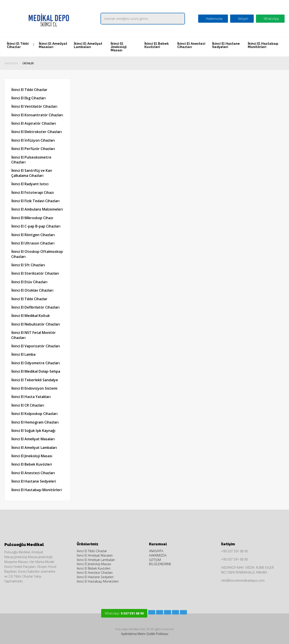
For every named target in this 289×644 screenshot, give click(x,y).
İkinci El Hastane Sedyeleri (226, 45)
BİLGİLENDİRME (160, 564)
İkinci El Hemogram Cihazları (35, 422)
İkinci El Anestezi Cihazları (191, 45)
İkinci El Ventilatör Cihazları (34, 106)
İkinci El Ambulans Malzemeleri (37, 209)
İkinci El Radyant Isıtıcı (30, 184)
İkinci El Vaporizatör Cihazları (36, 346)
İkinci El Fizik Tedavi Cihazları (35, 201)
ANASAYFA (11, 63)
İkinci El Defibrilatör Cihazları (35, 307)
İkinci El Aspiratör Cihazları (34, 123)
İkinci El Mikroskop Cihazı (32, 218)
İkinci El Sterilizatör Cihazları (35, 273)
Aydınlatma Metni (133, 634)
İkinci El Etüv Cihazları (29, 282)
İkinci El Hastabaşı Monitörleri (263, 45)
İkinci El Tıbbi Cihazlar (18, 45)
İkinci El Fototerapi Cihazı (33, 192)
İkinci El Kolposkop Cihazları (34, 414)
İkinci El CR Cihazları (28, 405)
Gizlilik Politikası (157, 634)
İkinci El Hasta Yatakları (31, 397)
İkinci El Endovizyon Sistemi (34, 388)
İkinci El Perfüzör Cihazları (33, 149)
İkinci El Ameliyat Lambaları (88, 45)
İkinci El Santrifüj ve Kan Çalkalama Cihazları (32, 173)
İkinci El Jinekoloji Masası (119, 47)
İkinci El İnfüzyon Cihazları (33, 140)
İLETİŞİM (155, 560)
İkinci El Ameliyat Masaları (53, 45)
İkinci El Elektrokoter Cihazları (36, 132)
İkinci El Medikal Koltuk (31, 316)
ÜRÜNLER (28, 63)
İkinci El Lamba (23, 354)
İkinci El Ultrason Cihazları (33, 243)
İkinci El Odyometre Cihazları (35, 363)
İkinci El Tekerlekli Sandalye (35, 380)
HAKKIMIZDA (158, 555)
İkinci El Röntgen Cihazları (33, 235)
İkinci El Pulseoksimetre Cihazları (31, 160)
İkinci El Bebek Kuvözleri (157, 45)
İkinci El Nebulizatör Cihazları (36, 324)
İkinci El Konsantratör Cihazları (37, 115)
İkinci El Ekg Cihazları (28, 98)
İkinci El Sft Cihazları (28, 265)
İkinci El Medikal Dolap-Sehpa (36, 371)
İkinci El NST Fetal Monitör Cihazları (34, 335)
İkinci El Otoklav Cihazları (32, 290)
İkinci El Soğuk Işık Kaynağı (33, 431)
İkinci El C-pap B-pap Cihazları (36, 226)
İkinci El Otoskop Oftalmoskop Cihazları (37, 254)
